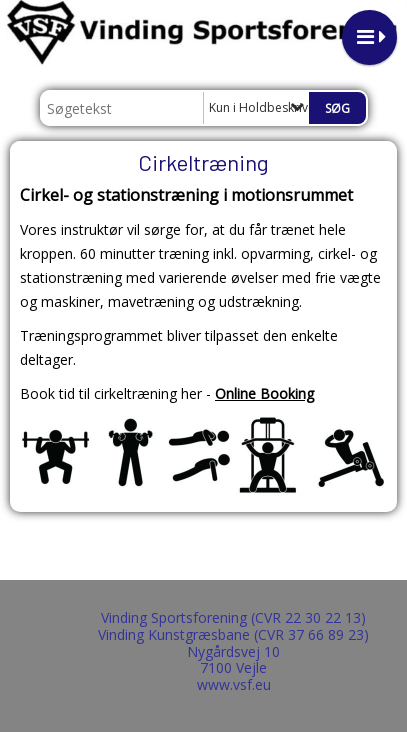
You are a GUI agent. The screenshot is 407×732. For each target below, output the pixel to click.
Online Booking (264, 393)
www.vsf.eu (234, 684)
